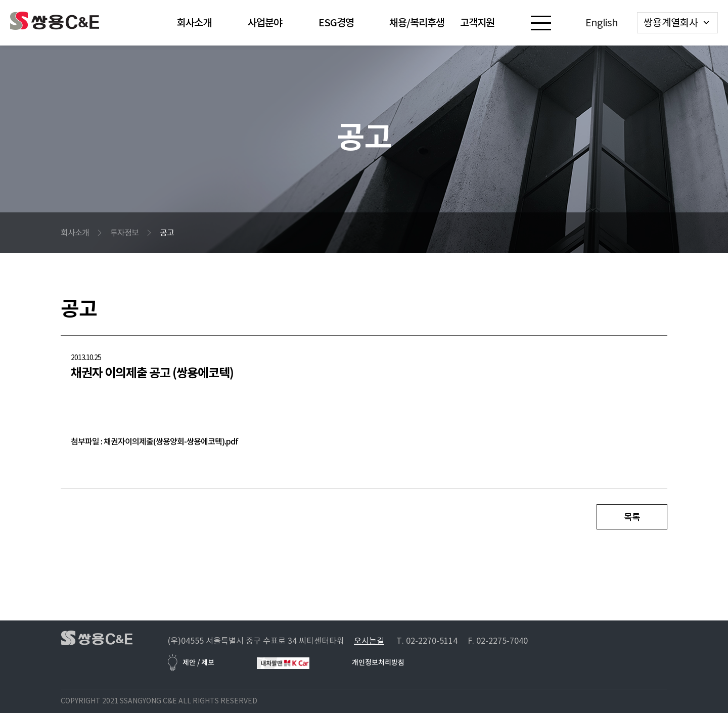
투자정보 (124, 233)
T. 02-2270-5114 (427, 641)
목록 (632, 517)
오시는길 (369, 641)
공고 (167, 233)
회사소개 (75, 233)
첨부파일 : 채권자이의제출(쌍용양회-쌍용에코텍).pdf (154, 441)
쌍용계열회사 (671, 23)
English (602, 23)
